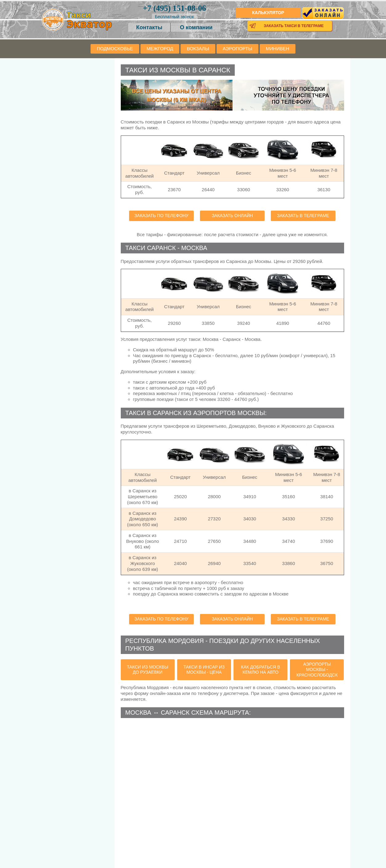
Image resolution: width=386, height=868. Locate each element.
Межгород (160, 48)
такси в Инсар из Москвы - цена (204, 670)
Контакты (149, 27)
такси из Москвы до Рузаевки (148, 670)
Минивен (278, 48)
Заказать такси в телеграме (294, 26)
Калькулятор (268, 13)
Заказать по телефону (161, 216)
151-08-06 (174, 8)
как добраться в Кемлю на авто (260, 670)
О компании (196, 27)
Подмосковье (115, 48)
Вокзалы (198, 48)
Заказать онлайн (232, 216)
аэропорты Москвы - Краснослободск (317, 670)
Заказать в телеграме (303, 216)
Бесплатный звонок (174, 17)
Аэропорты (238, 48)
